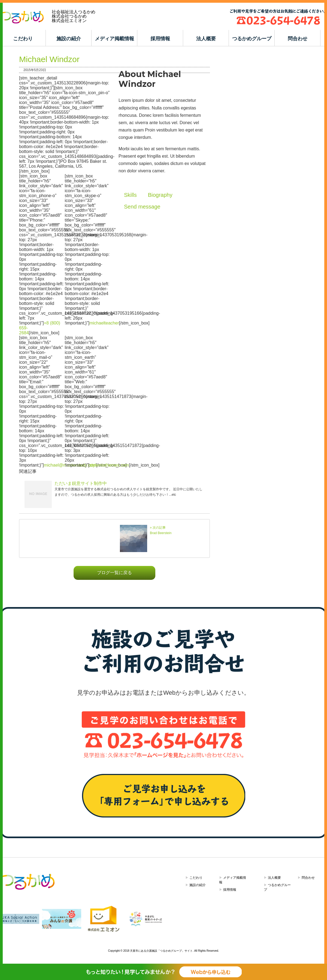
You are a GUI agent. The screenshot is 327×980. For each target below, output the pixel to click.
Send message (142, 207)
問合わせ (298, 39)
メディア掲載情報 (114, 39)
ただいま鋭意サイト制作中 (81, 483)
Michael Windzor (49, 59)
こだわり (23, 39)
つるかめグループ (252, 39)
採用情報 (160, 39)
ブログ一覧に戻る (114, 573)
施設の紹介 (69, 39)
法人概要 (206, 39)
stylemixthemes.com (109, 465)
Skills (130, 195)
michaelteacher (104, 323)
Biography (160, 195)
